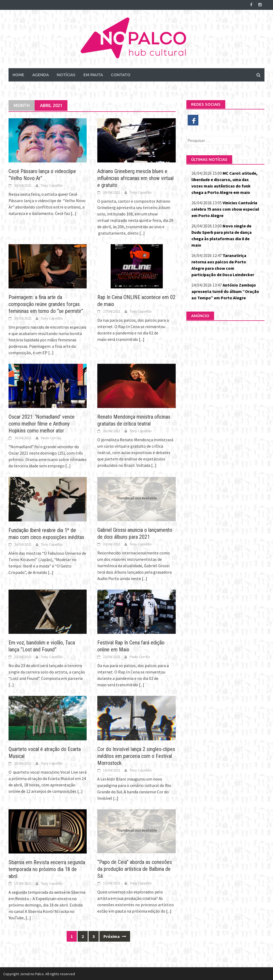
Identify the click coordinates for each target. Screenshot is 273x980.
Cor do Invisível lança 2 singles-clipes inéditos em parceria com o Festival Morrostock (136, 756)
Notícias (66, 74)
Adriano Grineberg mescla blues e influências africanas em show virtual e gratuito (135, 178)
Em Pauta (93, 74)
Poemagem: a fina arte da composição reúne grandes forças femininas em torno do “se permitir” (46, 304)
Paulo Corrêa (51, 438)
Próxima (115, 936)
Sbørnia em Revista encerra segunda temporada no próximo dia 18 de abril (47, 869)
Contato (121, 74)
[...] (74, 213)
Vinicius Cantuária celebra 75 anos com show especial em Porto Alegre (225, 209)
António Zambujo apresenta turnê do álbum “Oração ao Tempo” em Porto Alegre (225, 291)
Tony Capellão (52, 185)
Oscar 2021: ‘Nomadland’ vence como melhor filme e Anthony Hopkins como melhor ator (42, 423)
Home (18, 74)
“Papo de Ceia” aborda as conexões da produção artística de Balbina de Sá (135, 868)
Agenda (41, 74)
